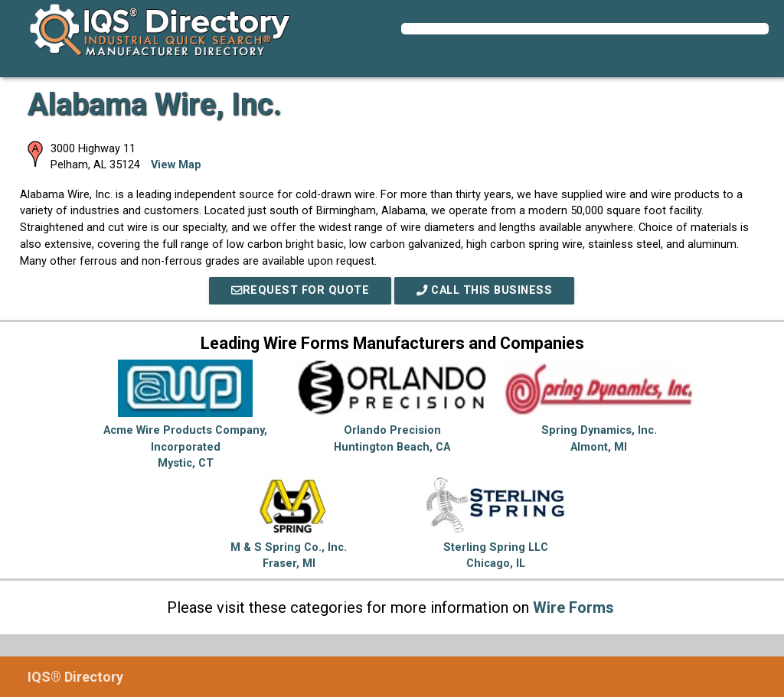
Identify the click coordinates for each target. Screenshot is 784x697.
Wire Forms (573, 607)
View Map (176, 165)
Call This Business (484, 290)
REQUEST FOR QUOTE (300, 290)
